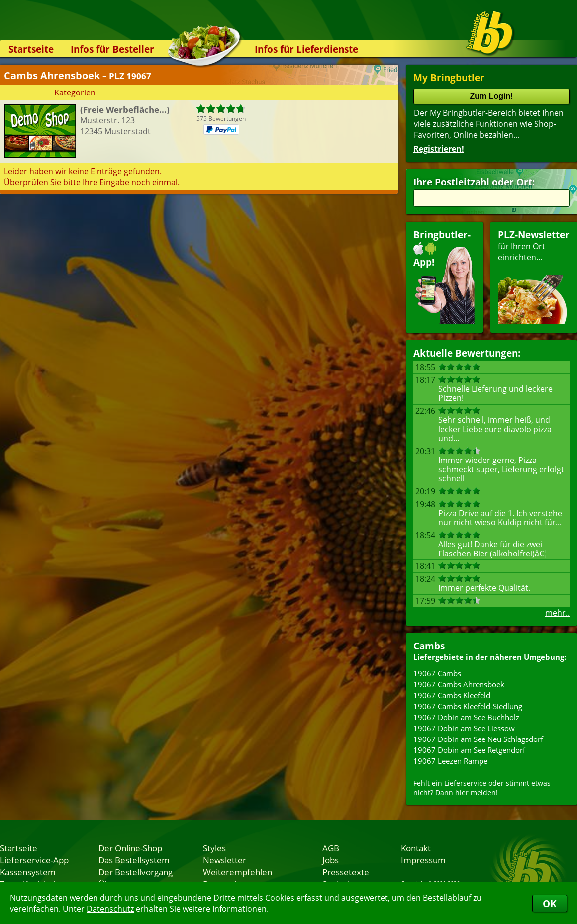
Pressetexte (346, 872)
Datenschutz (110, 909)
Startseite (31, 49)
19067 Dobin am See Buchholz (466, 717)
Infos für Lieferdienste (306, 49)
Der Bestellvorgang (136, 872)
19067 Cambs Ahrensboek (459, 684)
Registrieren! (439, 149)
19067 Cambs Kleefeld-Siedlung (468, 706)
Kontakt (416, 848)
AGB (331, 848)
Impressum (423, 860)
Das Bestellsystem (134, 860)
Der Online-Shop (130, 848)
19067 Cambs (437, 673)
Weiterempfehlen (238, 872)
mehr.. (557, 613)
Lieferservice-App (34, 860)
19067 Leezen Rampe (450, 761)
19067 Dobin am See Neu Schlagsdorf (478, 739)
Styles (214, 848)
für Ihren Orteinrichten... (534, 276)
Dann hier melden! (467, 792)
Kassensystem (28, 872)
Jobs (331, 860)
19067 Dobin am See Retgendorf (469, 750)
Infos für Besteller (112, 49)
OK (550, 903)
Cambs (429, 646)
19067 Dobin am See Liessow (464, 728)
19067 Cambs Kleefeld (452, 695)
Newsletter (225, 860)
